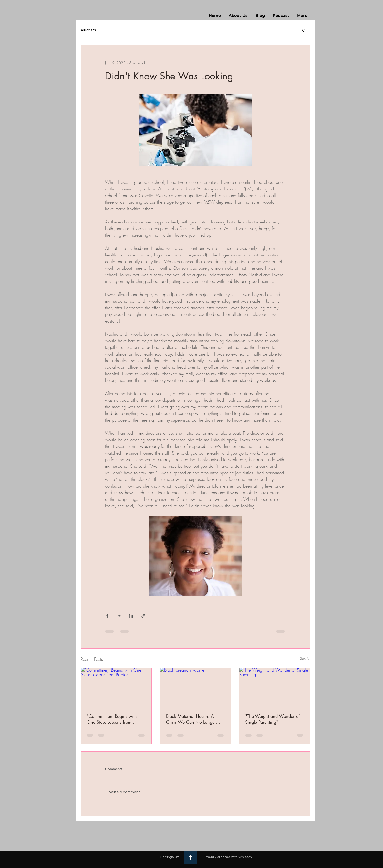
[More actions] (283, 63)
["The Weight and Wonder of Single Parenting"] (275, 688)
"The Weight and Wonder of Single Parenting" (272, 719)
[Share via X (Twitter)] (119, 616)
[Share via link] (143, 616)
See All (305, 659)
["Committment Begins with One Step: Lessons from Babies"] (116, 688)
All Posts (88, 30)
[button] (238, 16)
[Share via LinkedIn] (131, 616)
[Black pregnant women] (196, 688)
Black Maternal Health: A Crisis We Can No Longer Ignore (191, 719)
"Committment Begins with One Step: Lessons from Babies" (112, 719)
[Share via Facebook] (107, 616)
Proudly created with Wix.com (228, 857)
